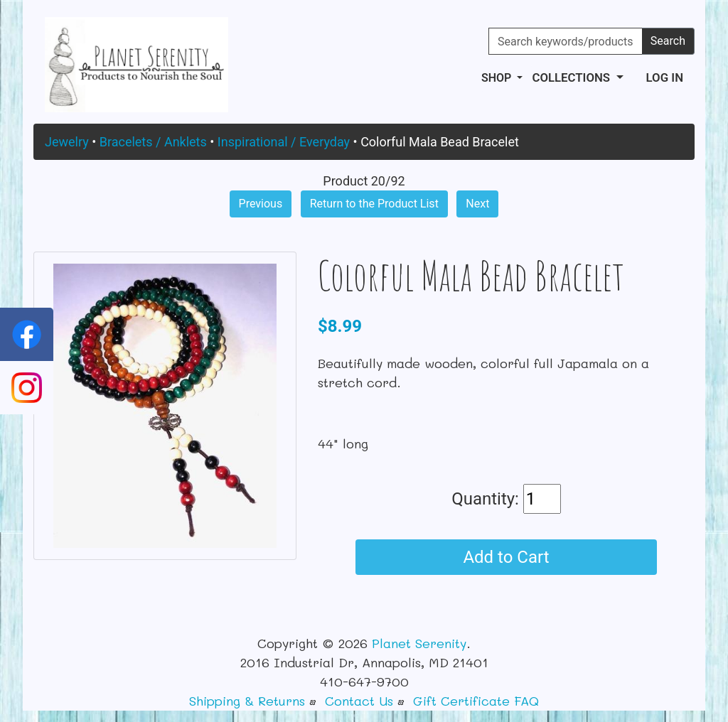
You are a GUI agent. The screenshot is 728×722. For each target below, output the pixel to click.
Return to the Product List (374, 204)
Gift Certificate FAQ (476, 701)
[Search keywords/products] (566, 41)
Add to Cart (506, 557)
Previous (261, 204)
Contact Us (359, 701)
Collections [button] (572, 77)
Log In (665, 77)
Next (477, 204)
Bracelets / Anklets (153, 142)
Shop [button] (498, 78)
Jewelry (67, 142)
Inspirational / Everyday (284, 142)
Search (668, 41)
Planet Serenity (419, 643)
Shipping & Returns (247, 701)
